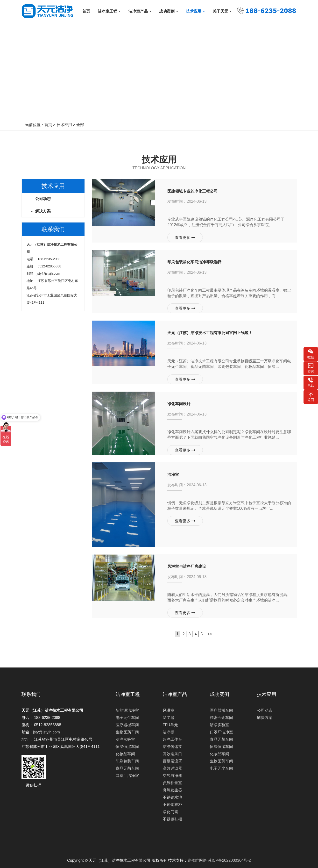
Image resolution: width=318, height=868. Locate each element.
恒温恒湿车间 (127, 746)
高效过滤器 (172, 767)
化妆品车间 (125, 753)
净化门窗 (170, 811)
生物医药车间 (127, 731)
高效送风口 (172, 753)
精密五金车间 (221, 717)
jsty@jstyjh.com (48, 273)
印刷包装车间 (127, 760)
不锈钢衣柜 (172, 804)
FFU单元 (170, 724)
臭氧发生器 (172, 789)
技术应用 (64, 125)
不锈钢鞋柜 (172, 818)
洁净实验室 (125, 738)
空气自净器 (172, 775)
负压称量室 (172, 782)
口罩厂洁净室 (127, 775)
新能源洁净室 (127, 709)
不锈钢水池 (172, 796)
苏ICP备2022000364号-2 (229, 859)
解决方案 (43, 211)
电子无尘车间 (127, 717)
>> (210, 633)
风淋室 (169, 709)
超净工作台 (172, 738)
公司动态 (43, 199)
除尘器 (169, 717)
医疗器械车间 (127, 724)
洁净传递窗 (172, 746)
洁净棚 (169, 731)
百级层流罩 (172, 760)
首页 (48, 125)
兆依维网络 (197, 859)
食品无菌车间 (127, 767)
